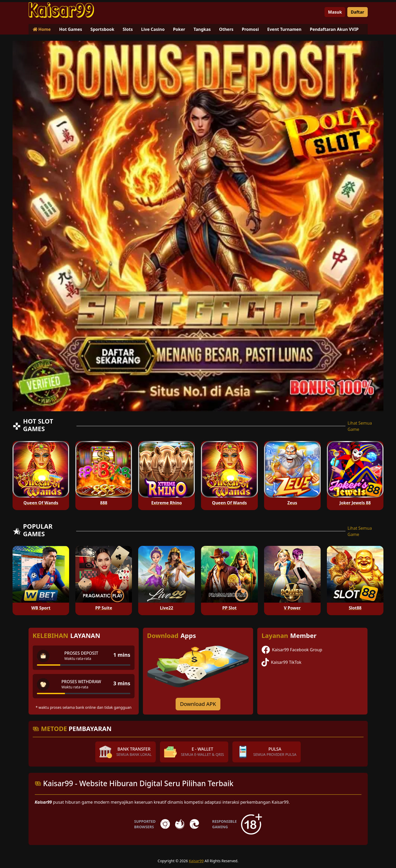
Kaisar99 (196, 861)
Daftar (357, 12)
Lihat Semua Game (360, 426)
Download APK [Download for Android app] (198, 704)
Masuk (335, 12)
